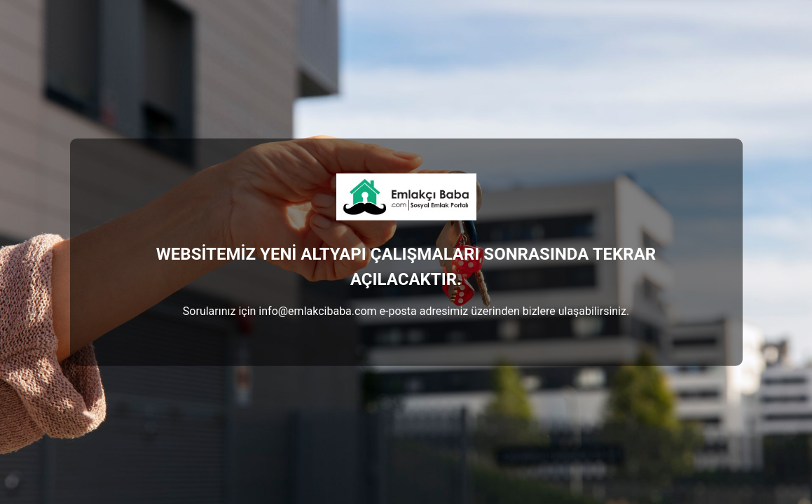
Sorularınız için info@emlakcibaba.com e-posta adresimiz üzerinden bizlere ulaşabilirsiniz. (406, 310)
